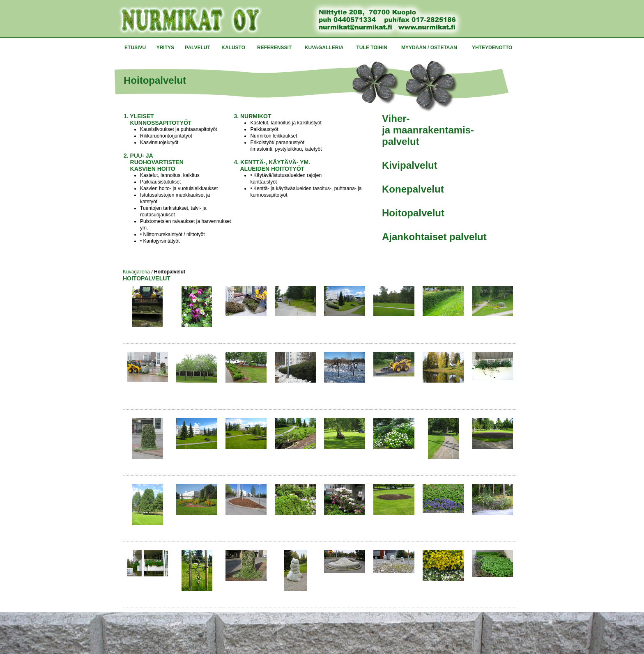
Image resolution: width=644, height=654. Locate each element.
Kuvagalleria (136, 272)
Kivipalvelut (410, 165)
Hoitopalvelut (413, 213)
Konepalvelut (413, 189)
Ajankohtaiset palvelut (434, 237)
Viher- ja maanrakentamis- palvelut (428, 130)
